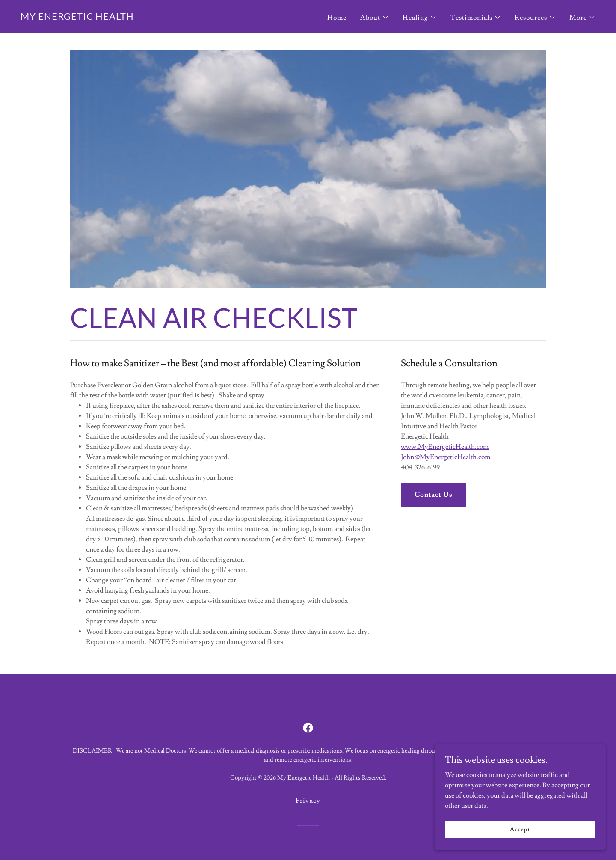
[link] (77, 18)
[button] (375, 18)
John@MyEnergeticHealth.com (446, 457)
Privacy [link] (308, 801)
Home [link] (337, 18)
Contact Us (434, 495)
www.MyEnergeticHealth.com (445, 447)
